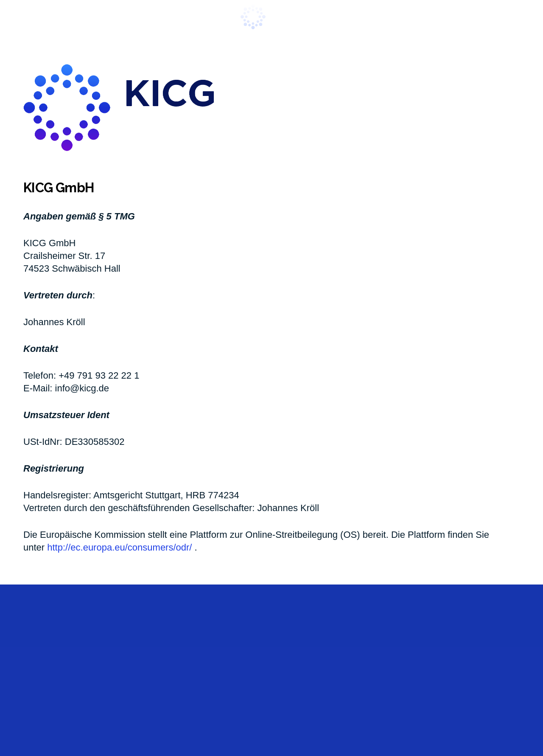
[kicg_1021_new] (271, 17)
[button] (29, 17)
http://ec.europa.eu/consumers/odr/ (119, 547)
